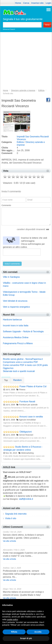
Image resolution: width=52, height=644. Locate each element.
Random (17, 380)
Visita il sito (11, 518)
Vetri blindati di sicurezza (15, 301)
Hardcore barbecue (12, 320)
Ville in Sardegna (11, 277)
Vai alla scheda (9, 541)
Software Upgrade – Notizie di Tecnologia (23, 331)
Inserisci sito (37, 3)
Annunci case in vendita (31, 417)
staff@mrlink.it (26, 499)
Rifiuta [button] (14, 632)
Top (6, 380)
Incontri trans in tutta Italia (16, 326)
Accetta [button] (38, 632)
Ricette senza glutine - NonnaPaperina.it (23, 359)
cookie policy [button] (12, 619)
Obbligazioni (26, 432)
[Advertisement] (26, 62)
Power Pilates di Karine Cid (33, 386)
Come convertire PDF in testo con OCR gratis (25, 365)
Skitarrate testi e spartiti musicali (19, 371)
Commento (6, 205)
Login (48, 3)
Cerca (26, 3)
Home (18, 3)
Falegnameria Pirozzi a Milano (18, 343)
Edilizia (20, 142)
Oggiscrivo (8, 368)
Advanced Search (9, 29)
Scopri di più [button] (26, 638)
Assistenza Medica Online (16, 337)
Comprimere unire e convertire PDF (20, 362)
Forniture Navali (27, 402)
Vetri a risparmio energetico (16, 307)
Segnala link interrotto (16, 514)
